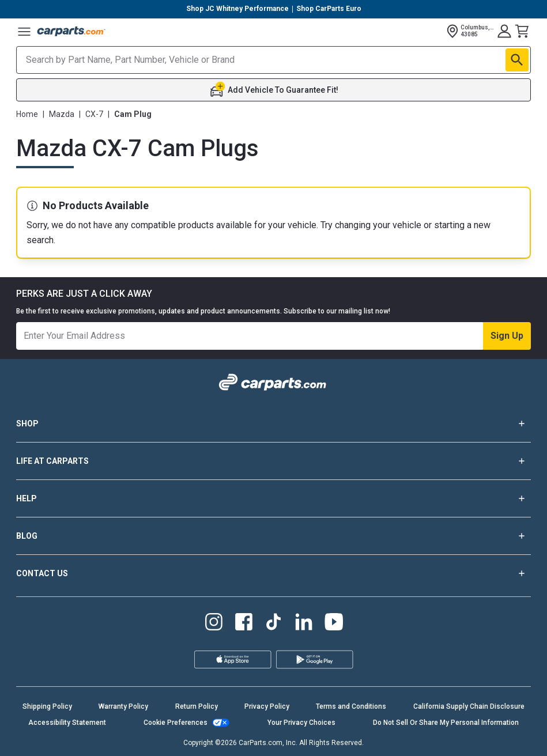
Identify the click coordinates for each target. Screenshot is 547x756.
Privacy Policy (267, 706)
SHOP (273, 424)
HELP (273, 498)
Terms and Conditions (351, 706)
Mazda (62, 114)
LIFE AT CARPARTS (273, 461)
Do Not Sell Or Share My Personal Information (446, 723)
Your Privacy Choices (301, 723)
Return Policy (197, 706)
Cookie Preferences (176, 723)
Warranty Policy (123, 706)
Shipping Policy (47, 706)
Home (27, 114)
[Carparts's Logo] (71, 31)
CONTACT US (273, 573)
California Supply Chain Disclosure (469, 706)
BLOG (273, 536)
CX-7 (94, 114)
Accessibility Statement (67, 723)
